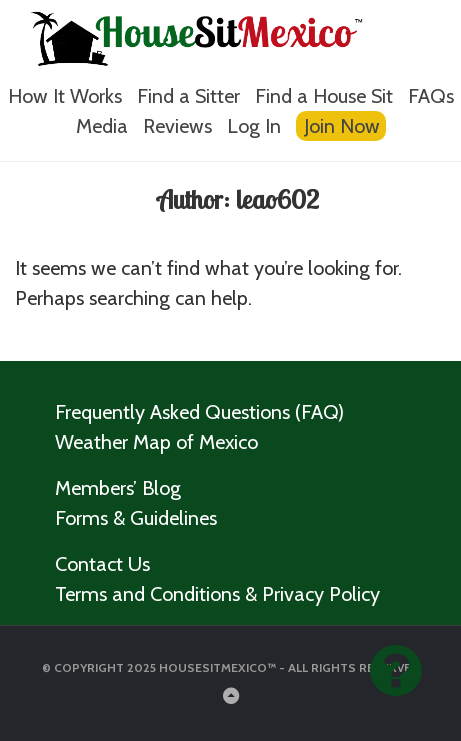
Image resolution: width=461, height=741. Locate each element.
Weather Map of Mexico (156, 442)
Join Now (342, 126)
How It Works (65, 96)
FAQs (431, 96)
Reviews (177, 126)
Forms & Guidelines (136, 518)
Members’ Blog (118, 488)
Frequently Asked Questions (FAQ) (199, 412)
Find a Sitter (188, 96)
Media (102, 126)
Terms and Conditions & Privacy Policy (217, 594)
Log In (254, 126)
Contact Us (102, 564)
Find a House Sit (324, 96)
